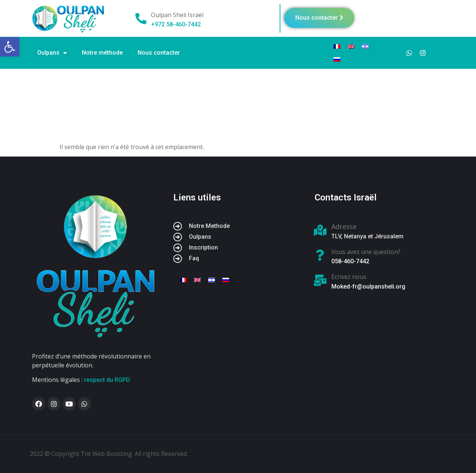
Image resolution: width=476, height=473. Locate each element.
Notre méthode (102, 53)
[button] (319, 18)
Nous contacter (159, 53)
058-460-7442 (350, 261)
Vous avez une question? (366, 252)
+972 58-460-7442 (176, 24)
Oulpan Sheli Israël (177, 15)
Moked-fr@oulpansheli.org (368, 287)
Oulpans (52, 53)
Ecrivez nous (349, 277)
